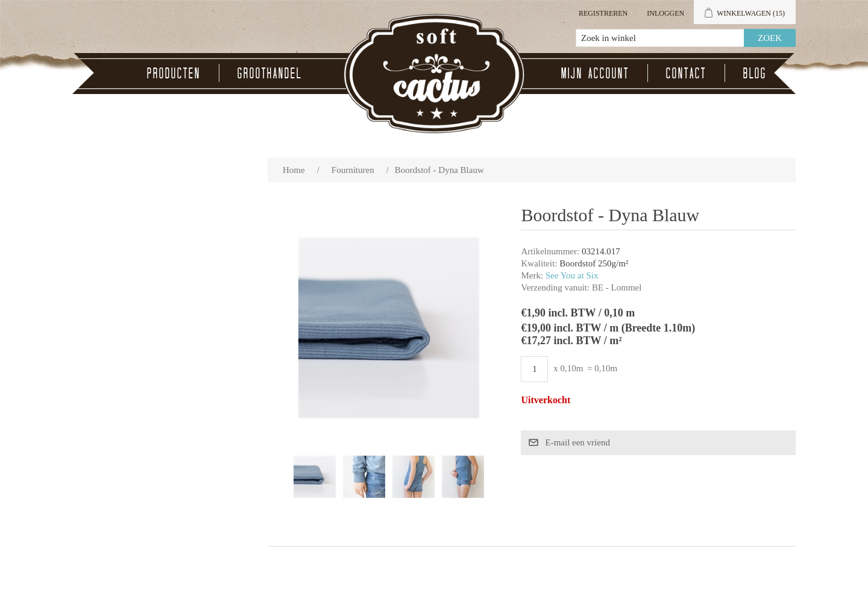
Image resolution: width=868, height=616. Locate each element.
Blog (755, 73)
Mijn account (595, 73)
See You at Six (572, 275)
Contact (686, 73)
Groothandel (270, 73)
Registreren (603, 13)
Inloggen (665, 13)
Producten (174, 73)
